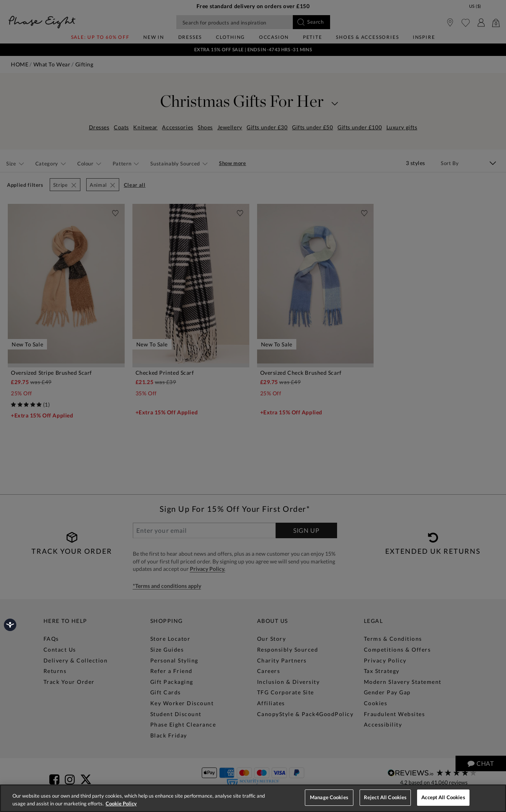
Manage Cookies (329, 797)
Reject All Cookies (385, 797)
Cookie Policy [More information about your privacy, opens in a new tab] (121, 803)
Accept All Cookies (443, 797)
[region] (253, 798)
